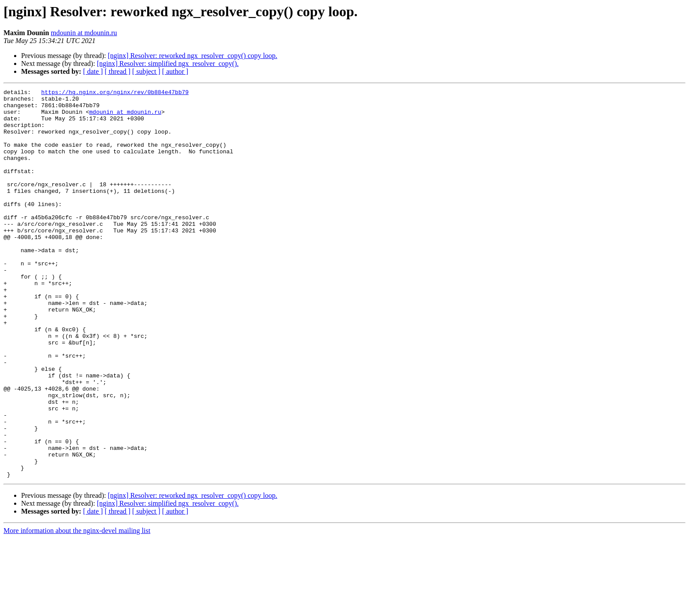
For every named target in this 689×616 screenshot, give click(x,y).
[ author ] (175, 71)
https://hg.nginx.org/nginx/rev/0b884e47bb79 (115, 93)
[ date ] (93, 71)
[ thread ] (118, 71)
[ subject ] (146, 71)
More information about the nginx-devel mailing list (77, 608)
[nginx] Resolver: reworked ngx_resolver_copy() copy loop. (192, 56)
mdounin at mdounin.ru (84, 33)
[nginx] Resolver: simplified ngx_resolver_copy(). (168, 63)
